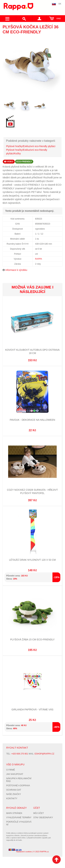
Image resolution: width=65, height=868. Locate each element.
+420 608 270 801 (20, 754)
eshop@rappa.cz (44, 754)
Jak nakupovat (15, 774)
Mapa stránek (14, 813)
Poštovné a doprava (18, 786)
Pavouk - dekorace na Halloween (32, 420)
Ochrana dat (14, 790)
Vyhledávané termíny (19, 818)
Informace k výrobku (16, 270)
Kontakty (12, 799)
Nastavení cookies (24, 852)
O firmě (11, 770)
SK (60, 4)
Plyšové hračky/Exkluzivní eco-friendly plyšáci (31, 146)
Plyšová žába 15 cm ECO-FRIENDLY (32, 640)
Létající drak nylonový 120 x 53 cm (32, 560)
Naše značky (14, 794)
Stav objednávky (43, 818)
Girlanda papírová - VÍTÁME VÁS (32, 710)
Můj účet (39, 813)
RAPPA (39, 259)
